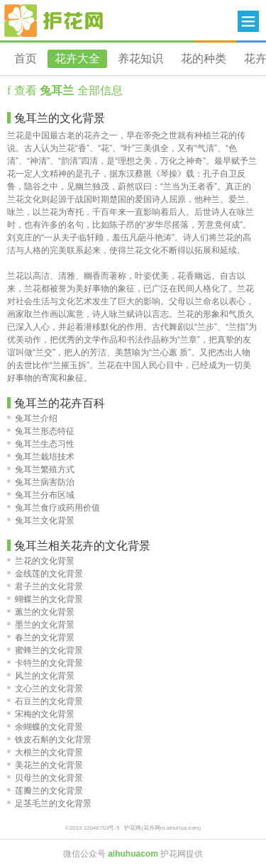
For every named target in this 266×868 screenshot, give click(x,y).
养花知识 (140, 59)
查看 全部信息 (66, 90)
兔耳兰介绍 (32, 418)
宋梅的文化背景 (41, 714)
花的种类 (204, 59)
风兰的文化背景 (41, 676)
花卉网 (54, 21)
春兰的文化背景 (41, 638)
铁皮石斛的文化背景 (49, 740)
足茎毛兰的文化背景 (49, 803)
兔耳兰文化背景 (41, 521)
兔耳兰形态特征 (41, 431)
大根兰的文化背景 (45, 752)
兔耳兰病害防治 (41, 482)
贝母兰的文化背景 (45, 778)
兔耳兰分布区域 (41, 495)
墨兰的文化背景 (41, 625)
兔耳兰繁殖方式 (41, 469)
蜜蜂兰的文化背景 (45, 650)
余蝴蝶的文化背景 (45, 727)
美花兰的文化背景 (45, 765)
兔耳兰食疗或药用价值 (54, 508)
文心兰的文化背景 (45, 689)
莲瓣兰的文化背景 (45, 791)
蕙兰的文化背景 (41, 612)
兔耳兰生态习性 (41, 444)
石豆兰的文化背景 (45, 701)
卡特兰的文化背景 (45, 663)
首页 (26, 59)
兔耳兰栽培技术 (41, 457)
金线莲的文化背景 (45, 574)
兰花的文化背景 (41, 561)
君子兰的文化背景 (45, 586)
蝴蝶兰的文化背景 (45, 599)
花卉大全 (77, 59)
